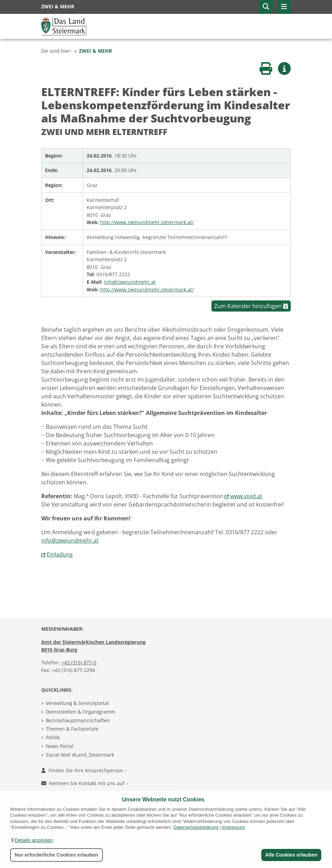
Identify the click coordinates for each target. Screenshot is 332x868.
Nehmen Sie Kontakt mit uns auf (85, 783)
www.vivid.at (246, 496)
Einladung (60, 554)
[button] (32, 840)
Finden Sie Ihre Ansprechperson (84, 770)
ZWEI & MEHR (93, 51)
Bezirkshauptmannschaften (78, 720)
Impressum (234, 827)
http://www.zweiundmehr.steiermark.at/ (147, 222)
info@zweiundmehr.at (130, 282)
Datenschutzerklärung (196, 827)
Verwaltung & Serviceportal (77, 703)
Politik (53, 737)
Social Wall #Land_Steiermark (80, 755)
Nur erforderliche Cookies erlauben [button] (56, 855)
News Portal (60, 746)
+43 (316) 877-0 (79, 662)
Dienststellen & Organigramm (80, 712)
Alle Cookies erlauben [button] (291, 855)
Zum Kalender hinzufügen (251, 306)
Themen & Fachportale (72, 729)
